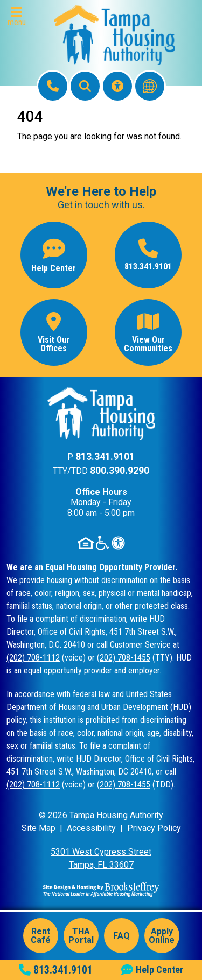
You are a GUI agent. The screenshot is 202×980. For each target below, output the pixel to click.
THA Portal (81, 936)
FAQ (121, 936)
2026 (58, 815)
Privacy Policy (154, 828)
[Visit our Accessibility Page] (117, 86)
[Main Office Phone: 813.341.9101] (53, 86)
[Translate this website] (150, 86)
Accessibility (91, 828)
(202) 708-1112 (33, 658)
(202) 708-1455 (124, 658)
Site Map (39, 828)
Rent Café (41, 936)
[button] (19, 17)
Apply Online (162, 936)
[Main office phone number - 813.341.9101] (148, 255)
